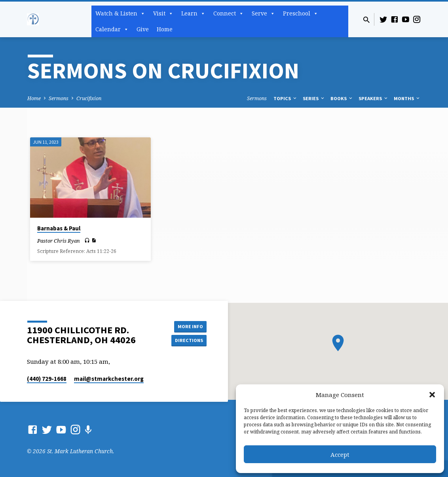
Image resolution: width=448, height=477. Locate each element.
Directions (187, 341)
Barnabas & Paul (59, 228)
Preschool (301, 13)
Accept (340, 454)
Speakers (374, 98)
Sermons (59, 98)
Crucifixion (89, 98)
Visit (163, 13)
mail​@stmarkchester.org (109, 379)
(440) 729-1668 (47, 379)
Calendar (112, 29)
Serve (263, 13)
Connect (229, 13)
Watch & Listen (120, 13)
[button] (432, 395)
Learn (193, 13)
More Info (187, 325)
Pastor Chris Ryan (59, 241)
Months (407, 98)
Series (314, 98)
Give (143, 29)
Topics (286, 98)
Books (342, 98)
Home (165, 29)
